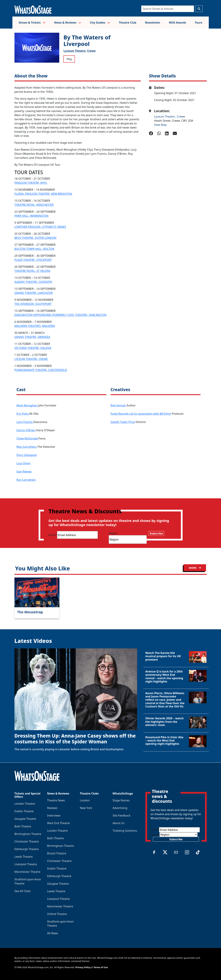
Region (113, 533)
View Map (160, 125)
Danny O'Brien (26, 430)
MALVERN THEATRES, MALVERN (35, 326)
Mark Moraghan (27, 405)
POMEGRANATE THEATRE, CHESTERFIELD (41, 370)
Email (53, 535)
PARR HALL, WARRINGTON (31, 216)
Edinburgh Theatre (27, 849)
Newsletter (153, 23)
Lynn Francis (25, 422)
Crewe (91, 51)
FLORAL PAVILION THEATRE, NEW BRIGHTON (43, 194)
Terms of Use (101, 967)
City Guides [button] (100, 23)
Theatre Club (128, 23)
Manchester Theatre (27, 872)
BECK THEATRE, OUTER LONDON (35, 238)
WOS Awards (177, 23)
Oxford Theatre (57, 914)
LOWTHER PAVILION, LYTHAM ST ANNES (40, 227)
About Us (119, 823)
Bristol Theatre (57, 853)
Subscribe (156, 533)
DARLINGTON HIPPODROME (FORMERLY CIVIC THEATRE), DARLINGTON (60, 315)
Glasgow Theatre (25, 819)
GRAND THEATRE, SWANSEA (32, 337)
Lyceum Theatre (165, 116)
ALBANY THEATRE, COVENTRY (33, 282)
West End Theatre (59, 823)
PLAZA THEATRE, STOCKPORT (33, 260)
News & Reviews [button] (68, 23)
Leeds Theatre (24, 857)
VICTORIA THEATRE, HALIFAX (33, 348)
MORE (195, 568)
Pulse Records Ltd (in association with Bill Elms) (141, 414)
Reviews (52, 808)
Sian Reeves (24, 472)
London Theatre (25, 804)
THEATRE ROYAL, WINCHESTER (34, 205)
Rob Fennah (118, 405)
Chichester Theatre (27, 841)
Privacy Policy (83, 967)
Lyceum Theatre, (75, 51)
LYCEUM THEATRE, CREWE (31, 359)
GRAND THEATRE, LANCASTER (34, 293)
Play (69, 59)
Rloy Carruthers (27, 447)
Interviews (54, 815)
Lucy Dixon (24, 463)
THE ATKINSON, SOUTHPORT (33, 304)
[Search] (168, 9)
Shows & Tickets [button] (32, 23)
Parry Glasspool (27, 455)
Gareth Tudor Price (123, 422)
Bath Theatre (23, 826)
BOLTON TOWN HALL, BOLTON (34, 249)
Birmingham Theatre (28, 834)
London (85, 800)
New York (86, 808)
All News (53, 933)
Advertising (120, 808)
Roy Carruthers (26, 480)
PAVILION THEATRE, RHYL (31, 183)
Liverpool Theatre (26, 864)
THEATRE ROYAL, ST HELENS (32, 271)
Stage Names (121, 800)
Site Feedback (122, 815)
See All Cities (23, 891)
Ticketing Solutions (125, 831)
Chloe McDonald (28, 438)
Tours (199, 23)
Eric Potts (23, 414)
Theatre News (56, 800)
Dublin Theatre (24, 811)
